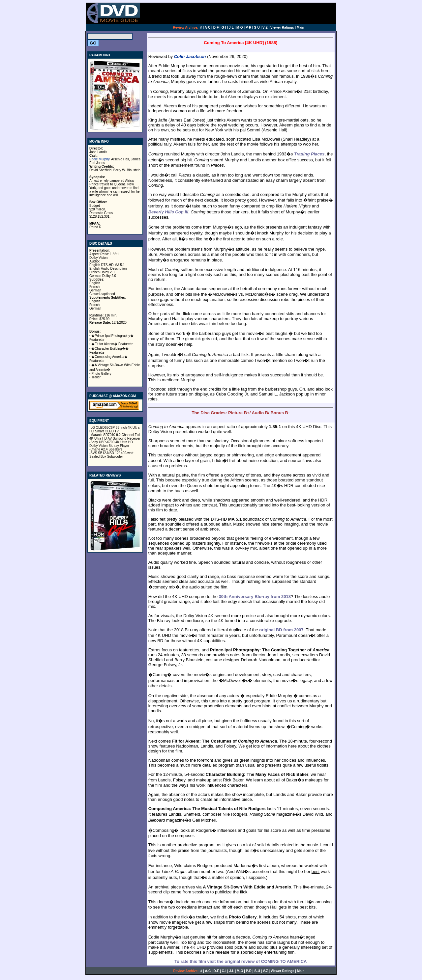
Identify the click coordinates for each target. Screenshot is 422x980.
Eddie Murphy (99, 159)
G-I (224, 27)
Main (301, 27)
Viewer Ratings (282, 27)
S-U (257, 27)
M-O (240, 27)
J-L (231, 27)
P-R (248, 27)
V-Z (265, 27)
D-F (216, 27)
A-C (208, 27)
